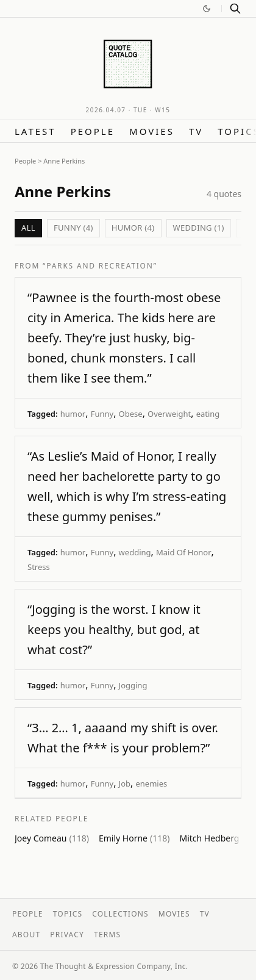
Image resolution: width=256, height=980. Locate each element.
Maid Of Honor (184, 552)
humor (73, 414)
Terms (107, 935)
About (26, 935)
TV (196, 131)
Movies (152, 131)
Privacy (67, 935)
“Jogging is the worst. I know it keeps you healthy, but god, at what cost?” (114, 629)
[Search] (235, 9)
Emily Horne (134, 838)
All (28, 228)
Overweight (169, 414)
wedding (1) (199, 228)
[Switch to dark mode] (207, 9)
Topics (68, 914)
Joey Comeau (52, 838)
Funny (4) (73, 228)
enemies (151, 784)
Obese (131, 414)
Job (125, 784)
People (93, 131)
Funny (102, 414)
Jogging (133, 685)
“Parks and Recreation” (100, 266)
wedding (135, 552)
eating (208, 414)
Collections (120, 914)
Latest (35, 131)
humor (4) (133, 228)
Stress (39, 567)
